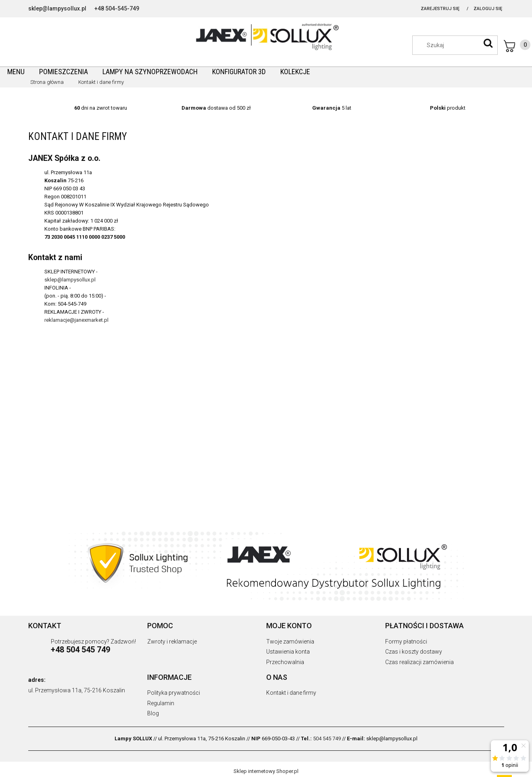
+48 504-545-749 (117, 8)
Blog (153, 713)
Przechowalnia (285, 662)
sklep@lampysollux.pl (57, 8)
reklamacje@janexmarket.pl (76, 320)
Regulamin (161, 703)
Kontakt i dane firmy (291, 693)
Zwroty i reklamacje (172, 642)
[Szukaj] (488, 43)
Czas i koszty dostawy (414, 652)
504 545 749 (327, 738)
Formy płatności (406, 642)
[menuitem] (16, 72)
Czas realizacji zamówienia (419, 662)
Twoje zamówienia (290, 642)
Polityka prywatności (174, 693)
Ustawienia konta (288, 652)
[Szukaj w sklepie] (459, 45)
